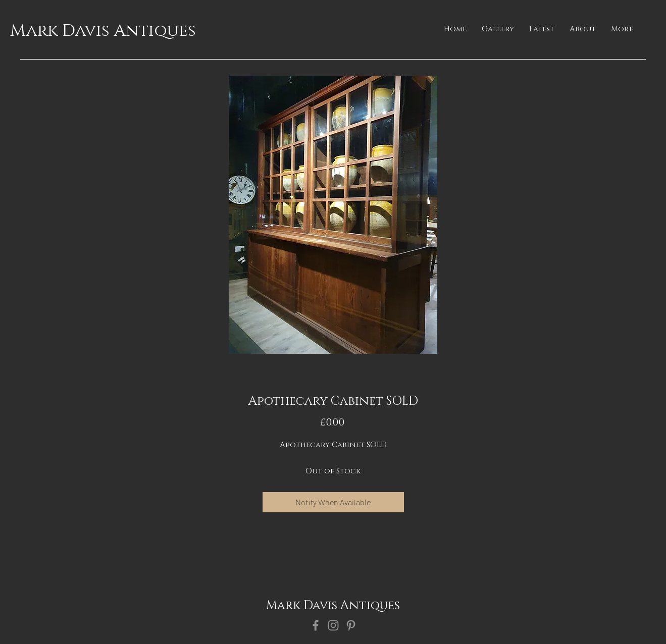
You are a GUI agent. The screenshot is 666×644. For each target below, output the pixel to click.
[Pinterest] (351, 625)
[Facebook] (316, 625)
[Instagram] (333, 625)
